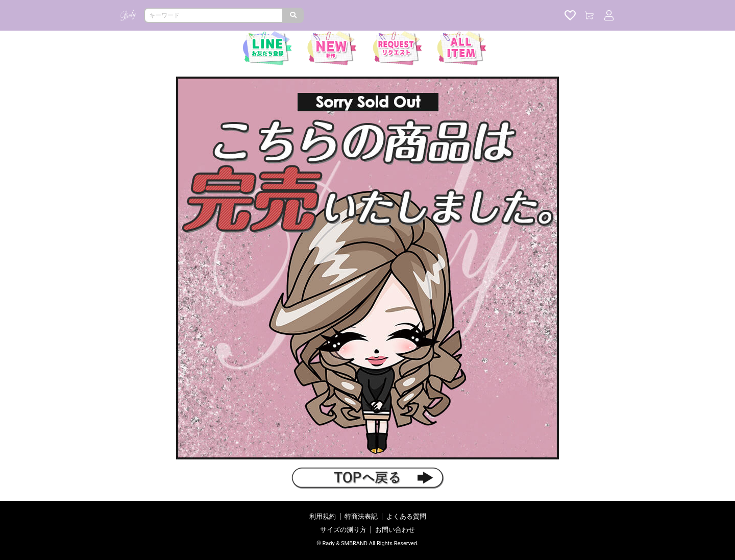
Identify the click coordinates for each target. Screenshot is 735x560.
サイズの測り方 (343, 530)
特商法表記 (361, 516)
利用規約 (323, 516)
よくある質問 (406, 516)
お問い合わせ (395, 530)
